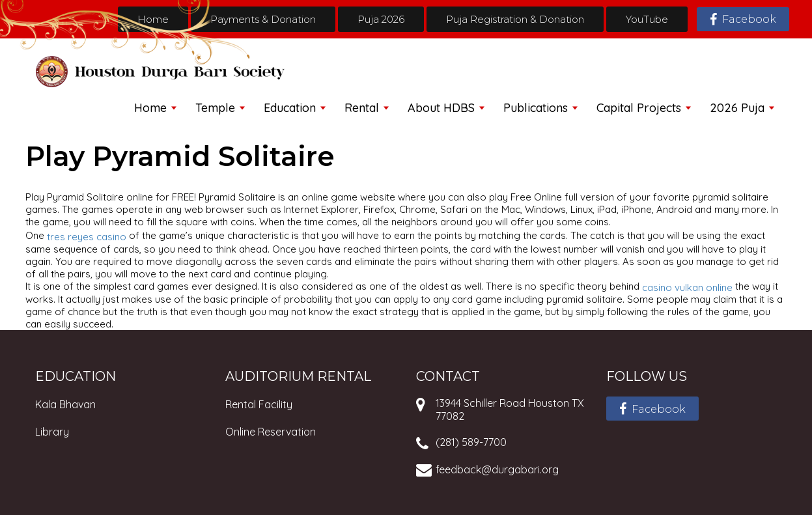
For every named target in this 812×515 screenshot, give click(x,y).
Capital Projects (639, 108)
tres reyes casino (87, 237)
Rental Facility (259, 404)
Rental (362, 108)
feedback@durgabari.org (497, 469)
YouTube (647, 19)
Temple (215, 108)
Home (153, 19)
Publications (536, 108)
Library (52, 432)
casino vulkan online (687, 287)
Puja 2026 (381, 19)
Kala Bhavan (65, 404)
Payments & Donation (263, 19)
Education (290, 108)
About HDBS (441, 108)
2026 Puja (737, 108)
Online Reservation (271, 432)
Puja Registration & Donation (515, 19)
